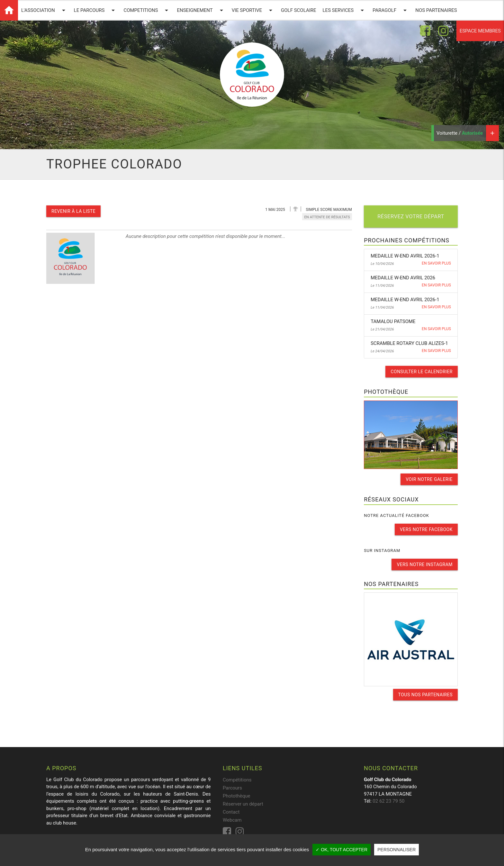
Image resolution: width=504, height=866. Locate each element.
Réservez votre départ (411, 216)
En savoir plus (436, 263)
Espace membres (480, 31)
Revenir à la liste (73, 211)
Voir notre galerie (429, 479)
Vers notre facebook (426, 529)
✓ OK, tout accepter (342, 850)
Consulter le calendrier (422, 372)
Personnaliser (396, 850)
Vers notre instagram (425, 564)
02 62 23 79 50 (388, 801)
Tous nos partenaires (425, 695)
